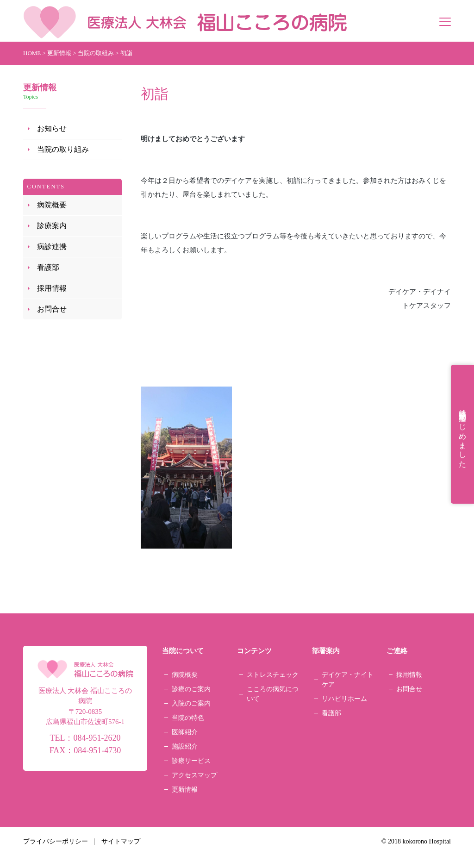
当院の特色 (188, 718)
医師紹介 (185, 732)
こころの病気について (273, 694)
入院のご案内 (191, 703)
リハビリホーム (344, 699)
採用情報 (52, 288)
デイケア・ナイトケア (348, 680)
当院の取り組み (63, 149)
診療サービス (191, 761)
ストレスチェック (273, 675)
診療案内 (52, 226)
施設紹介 (185, 746)
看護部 (48, 267)
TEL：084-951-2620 (85, 738)
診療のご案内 (191, 689)
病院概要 (52, 205)
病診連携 (52, 247)
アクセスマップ (194, 775)
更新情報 (185, 790)
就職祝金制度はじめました (463, 434)
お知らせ (52, 128)
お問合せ (52, 309)
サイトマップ (121, 841)
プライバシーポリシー (56, 841)
